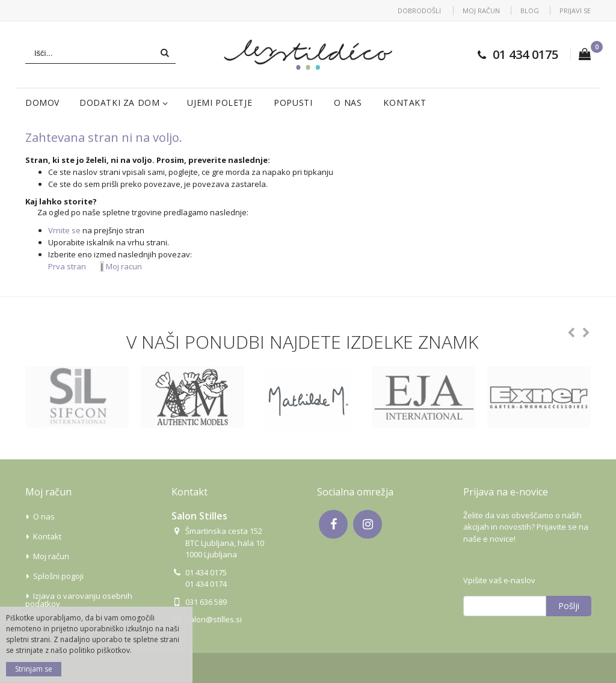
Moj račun (481, 11)
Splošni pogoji (58, 576)
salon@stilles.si (214, 619)
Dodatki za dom (119, 103)
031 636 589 (206, 602)
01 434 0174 (206, 584)
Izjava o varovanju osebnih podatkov (79, 600)
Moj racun (124, 266)
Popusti (293, 103)
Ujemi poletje (220, 103)
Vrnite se (64, 230)
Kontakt (405, 103)
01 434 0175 (525, 54)
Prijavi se (575, 11)
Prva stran (67, 266)
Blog (530, 11)
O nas (348, 103)
